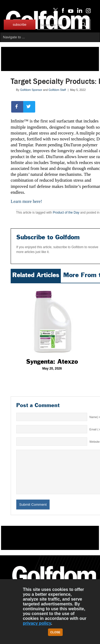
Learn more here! (26, 201)
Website (94, 442)
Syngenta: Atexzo (52, 362)
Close (55, 632)
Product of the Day (66, 213)
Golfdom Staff (57, 90)
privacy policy (37, 623)
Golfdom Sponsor (31, 90)
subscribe (20, 25)
